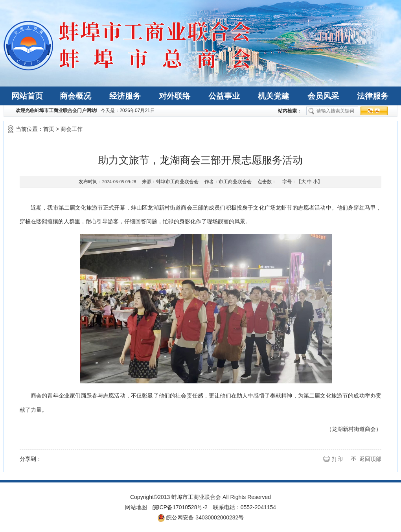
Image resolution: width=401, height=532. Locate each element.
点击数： (267, 182)
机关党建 (274, 96)
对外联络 (175, 96)
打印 (337, 459)
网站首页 (27, 96)
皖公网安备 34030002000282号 (201, 518)
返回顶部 (370, 459)
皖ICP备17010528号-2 (180, 507)
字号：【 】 (302, 182)
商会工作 (72, 129)
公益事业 (224, 96)
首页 (49, 129)
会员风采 (323, 96)
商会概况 (75, 96)
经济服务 (125, 96)
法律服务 (373, 96)
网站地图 (136, 507)
